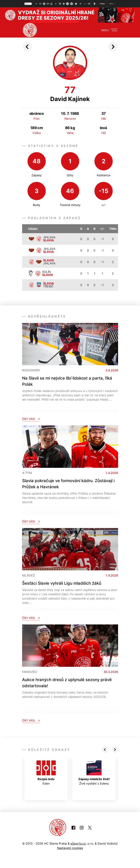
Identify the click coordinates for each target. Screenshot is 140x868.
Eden (46, 773)
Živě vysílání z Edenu (94, 773)
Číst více (31, 419)
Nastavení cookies (70, 848)
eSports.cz (78, 843)
